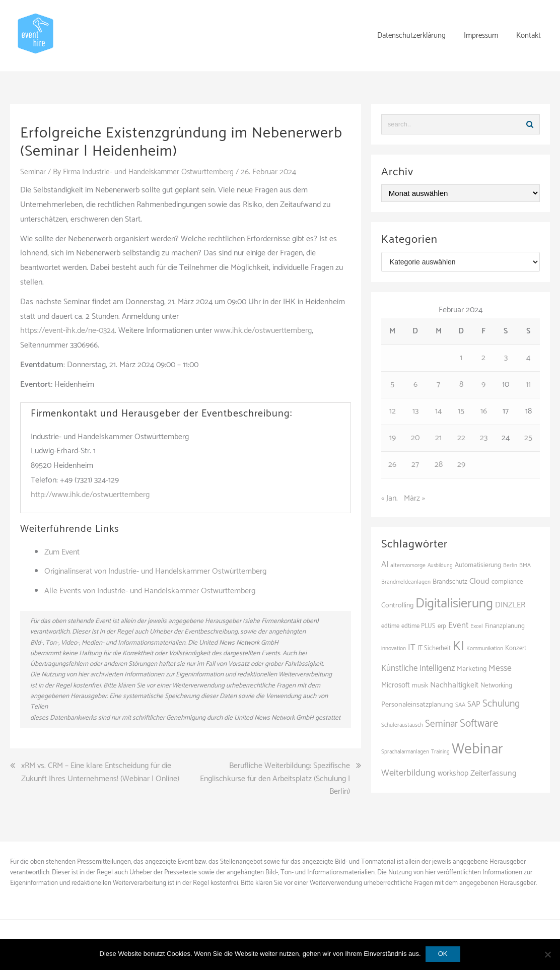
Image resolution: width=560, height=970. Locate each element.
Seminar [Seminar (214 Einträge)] (441, 724)
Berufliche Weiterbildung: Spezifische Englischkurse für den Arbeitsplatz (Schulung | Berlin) (275, 779)
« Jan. (390, 498)
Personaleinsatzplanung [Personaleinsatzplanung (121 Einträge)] (417, 705)
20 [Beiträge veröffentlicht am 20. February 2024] (415, 438)
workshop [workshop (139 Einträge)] (453, 773)
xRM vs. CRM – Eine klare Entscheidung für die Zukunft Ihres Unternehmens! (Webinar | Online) (100, 772)
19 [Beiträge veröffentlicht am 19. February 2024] (393, 438)
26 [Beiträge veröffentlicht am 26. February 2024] (392, 465)
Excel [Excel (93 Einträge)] (477, 626)
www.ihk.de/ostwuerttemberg (263, 331)
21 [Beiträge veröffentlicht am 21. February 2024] (438, 438)
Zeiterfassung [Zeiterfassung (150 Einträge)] (493, 773)
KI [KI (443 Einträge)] (459, 647)
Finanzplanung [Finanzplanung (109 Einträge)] (505, 626)
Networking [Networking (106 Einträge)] (496, 686)
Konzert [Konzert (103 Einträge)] (516, 648)
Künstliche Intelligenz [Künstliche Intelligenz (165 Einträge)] (418, 668)
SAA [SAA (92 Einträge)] (460, 705)
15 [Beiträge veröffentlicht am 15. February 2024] (461, 411)
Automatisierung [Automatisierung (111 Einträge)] (478, 565)
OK (443, 954)
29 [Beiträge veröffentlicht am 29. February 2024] (461, 465)
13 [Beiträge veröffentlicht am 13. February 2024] (415, 411)
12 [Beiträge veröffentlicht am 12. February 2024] (393, 411)
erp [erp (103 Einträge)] (442, 626)
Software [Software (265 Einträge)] (479, 724)
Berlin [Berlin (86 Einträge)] (510, 566)
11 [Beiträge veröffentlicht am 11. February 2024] (528, 385)
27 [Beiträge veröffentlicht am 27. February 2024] (415, 465)
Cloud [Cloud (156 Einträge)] (479, 581)
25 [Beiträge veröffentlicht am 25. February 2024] (528, 438)
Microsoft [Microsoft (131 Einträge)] (396, 685)
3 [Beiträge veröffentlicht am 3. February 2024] (506, 358)
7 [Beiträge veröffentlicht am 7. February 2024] (438, 385)
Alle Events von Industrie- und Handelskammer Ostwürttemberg (150, 591)
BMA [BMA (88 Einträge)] (525, 565)
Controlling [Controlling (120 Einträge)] (397, 606)
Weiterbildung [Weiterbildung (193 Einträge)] (408, 773)
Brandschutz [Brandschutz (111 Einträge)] (450, 582)
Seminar (33, 172)
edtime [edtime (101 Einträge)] (390, 626)
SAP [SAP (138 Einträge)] (474, 704)
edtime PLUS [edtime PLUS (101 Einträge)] (418, 626)
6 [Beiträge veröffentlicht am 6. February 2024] (415, 385)
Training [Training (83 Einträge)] (440, 752)
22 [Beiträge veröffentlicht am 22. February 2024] (461, 438)
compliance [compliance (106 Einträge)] (507, 582)
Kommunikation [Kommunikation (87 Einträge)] (485, 649)
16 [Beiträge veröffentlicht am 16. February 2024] (484, 411)
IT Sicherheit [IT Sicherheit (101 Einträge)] (434, 648)
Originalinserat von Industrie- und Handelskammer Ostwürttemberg (155, 571)
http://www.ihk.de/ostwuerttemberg (90, 495)
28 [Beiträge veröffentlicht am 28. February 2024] (439, 465)
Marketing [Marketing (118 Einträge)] (472, 669)
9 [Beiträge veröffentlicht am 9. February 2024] (483, 385)
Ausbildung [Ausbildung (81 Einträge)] (440, 566)
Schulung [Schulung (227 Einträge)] (501, 704)
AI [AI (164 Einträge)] (385, 565)
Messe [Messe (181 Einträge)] (500, 669)
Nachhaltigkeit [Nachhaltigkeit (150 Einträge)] (454, 685)
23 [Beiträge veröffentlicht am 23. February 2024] (484, 438)
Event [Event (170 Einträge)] (458, 626)
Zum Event (62, 552)
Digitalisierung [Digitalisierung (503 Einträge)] (454, 604)
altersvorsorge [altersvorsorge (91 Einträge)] (408, 565)
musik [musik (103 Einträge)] (420, 686)
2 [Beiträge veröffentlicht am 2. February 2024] (483, 358)
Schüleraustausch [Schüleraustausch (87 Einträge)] (402, 725)
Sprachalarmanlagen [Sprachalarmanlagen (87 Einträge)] (405, 752)
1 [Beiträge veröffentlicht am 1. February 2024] (461, 358)
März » (414, 498)
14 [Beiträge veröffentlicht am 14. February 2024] (438, 411)
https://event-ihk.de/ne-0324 (67, 331)
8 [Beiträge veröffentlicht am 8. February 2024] (461, 385)
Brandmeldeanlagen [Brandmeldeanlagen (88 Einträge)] (406, 582)
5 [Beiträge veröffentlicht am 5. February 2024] (392, 385)
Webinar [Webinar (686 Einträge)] (477, 749)
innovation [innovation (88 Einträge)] (394, 648)
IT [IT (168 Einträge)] (412, 648)
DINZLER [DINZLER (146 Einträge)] (510, 605)
